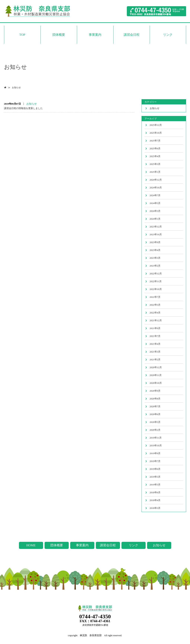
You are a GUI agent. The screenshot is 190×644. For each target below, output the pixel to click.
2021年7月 (155, 336)
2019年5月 (155, 477)
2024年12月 (156, 180)
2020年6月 (155, 414)
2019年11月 (156, 438)
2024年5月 (155, 203)
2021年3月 (155, 352)
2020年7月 (155, 406)
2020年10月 (156, 383)
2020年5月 (155, 422)
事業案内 (95, 35)
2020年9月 (155, 391)
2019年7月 (155, 461)
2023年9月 (155, 242)
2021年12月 (156, 320)
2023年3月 (155, 258)
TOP (22, 35)
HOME (31, 545)
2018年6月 (155, 492)
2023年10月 (156, 234)
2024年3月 (155, 211)
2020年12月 (156, 367)
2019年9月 (155, 453)
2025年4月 (155, 156)
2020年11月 (156, 375)
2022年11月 (156, 281)
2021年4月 (155, 344)
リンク (168, 35)
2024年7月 (155, 195)
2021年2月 (155, 360)
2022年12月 (156, 274)
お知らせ (16, 87)
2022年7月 (155, 297)
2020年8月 (155, 399)
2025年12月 (156, 125)
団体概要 (59, 35)
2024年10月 (156, 188)
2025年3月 (155, 164)
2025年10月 (156, 133)
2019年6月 (155, 469)
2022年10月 (156, 289)
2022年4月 (155, 313)
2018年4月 (155, 500)
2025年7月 (155, 141)
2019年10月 (156, 445)
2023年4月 (155, 250)
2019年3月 (155, 485)
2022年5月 (155, 305)
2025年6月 (155, 148)
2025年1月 (155, 172)
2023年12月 (156, 227)
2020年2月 (155, 430)
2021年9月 (155, 328)
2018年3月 (155, 508)
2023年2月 (155, 266)
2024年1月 (155, 219)
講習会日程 (132, 35)
